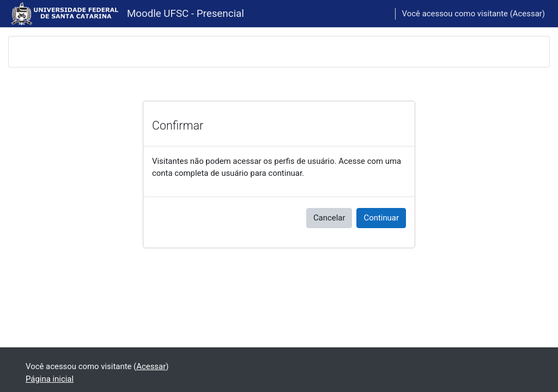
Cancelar (329, 218)
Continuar (381, 218)
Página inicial (50, 379)
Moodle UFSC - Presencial (186, 14)
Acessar (527, 14)
